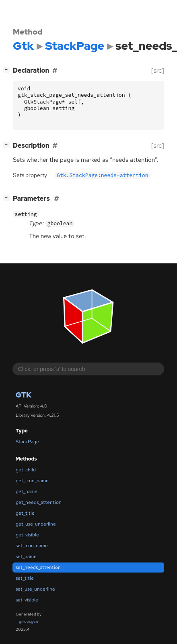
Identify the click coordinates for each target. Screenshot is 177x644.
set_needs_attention (38, 567)
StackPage (27, 442)
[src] (158, 70)
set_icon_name (32, 546)
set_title (25, 578)
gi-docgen (29, 621)
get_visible (27, 535)
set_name (26, 556)
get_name (27, 491)
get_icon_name (32, 481)
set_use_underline (35, 589)
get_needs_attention (39, 502)
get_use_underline (36, 524)
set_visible (27, 600)
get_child (26, 470)
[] (8, 70)
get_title (25, 513)
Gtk (24, 395)
